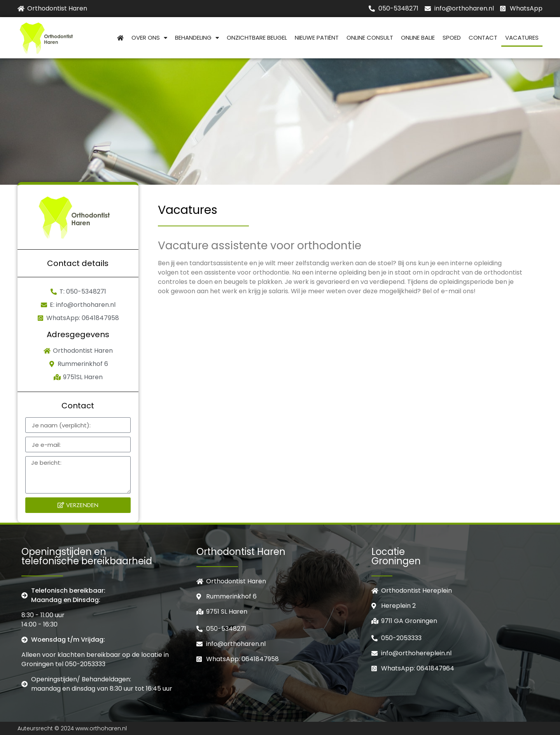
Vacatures (522, 38)
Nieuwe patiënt (317, 38)
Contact (483, 38)
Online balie (418, 38)
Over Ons (149, 38)
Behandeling (197, 38)
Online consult (370, 38)
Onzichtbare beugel (257, 38)
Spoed (452, 38)
